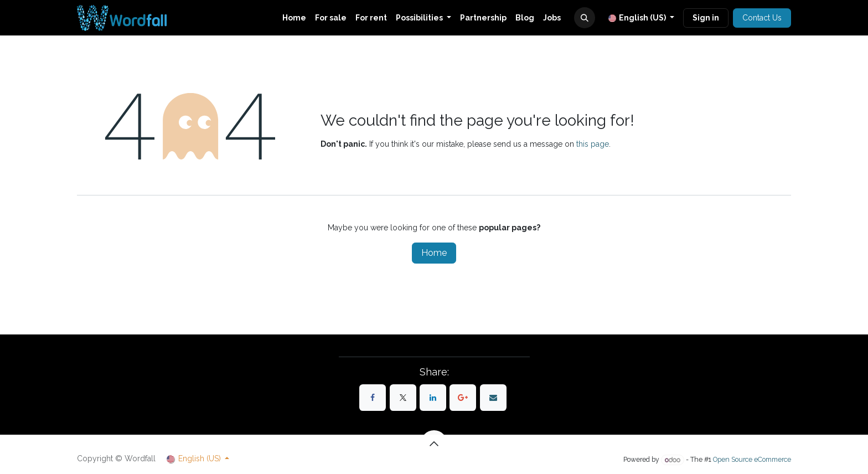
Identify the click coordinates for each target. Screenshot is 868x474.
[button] (585, 18)
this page (593, 144)
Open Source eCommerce (752, 460)
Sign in (706, 18)
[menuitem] (294, 18)
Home (434, 253)
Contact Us (762, 18)
